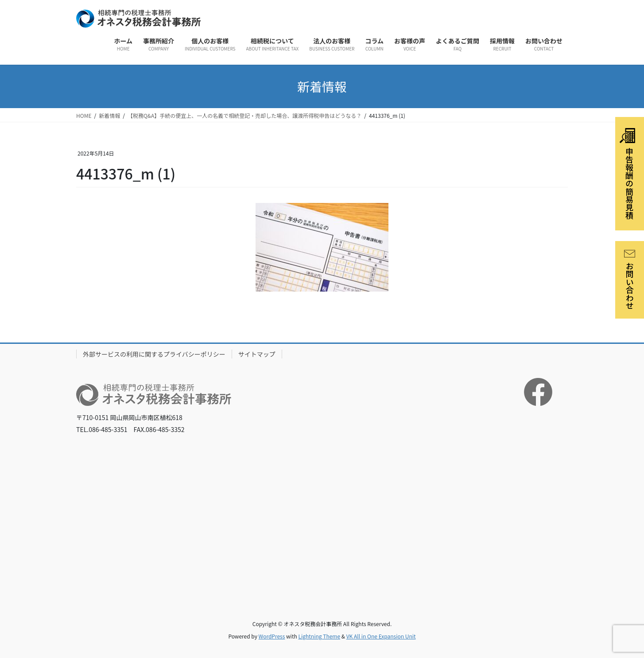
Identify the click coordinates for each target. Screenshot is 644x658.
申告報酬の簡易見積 (627, 174)
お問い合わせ (630, 280)
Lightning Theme (319, 636)
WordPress (272, 636)
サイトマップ (257, 354)
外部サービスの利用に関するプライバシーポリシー (154, 354)
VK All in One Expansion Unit (381, 636)
